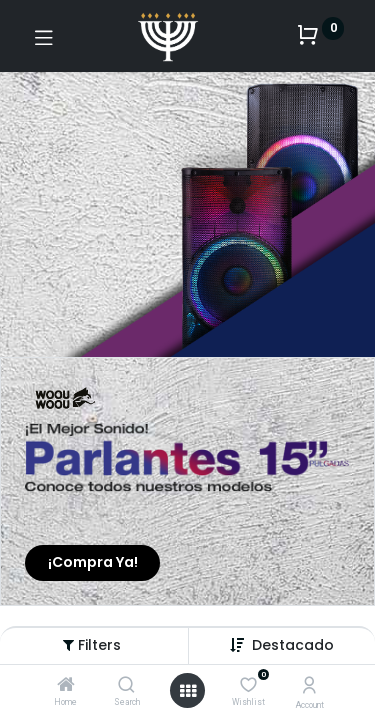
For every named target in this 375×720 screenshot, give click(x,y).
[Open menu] (188, 691)
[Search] (126, 686)
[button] (293, 645)
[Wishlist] (248, 685)
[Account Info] (309, 685)
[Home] (66, 686)
